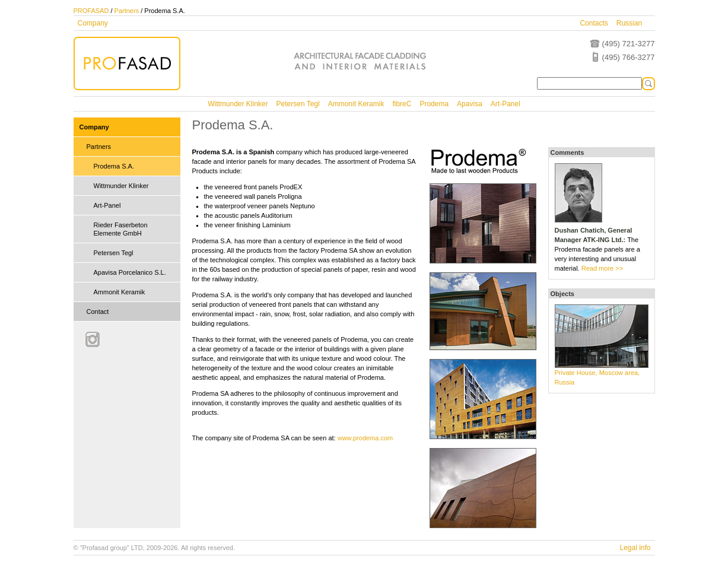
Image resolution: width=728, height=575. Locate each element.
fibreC (402, 104)
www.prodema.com (365, 438)
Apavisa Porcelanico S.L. (130, 272)
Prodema (434, 104)
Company (93, 23)
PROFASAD (91, 11)
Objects (562, 294)
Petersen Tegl (298, 104)
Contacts (594, 23)
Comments (568, 153)
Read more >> (602, 268)
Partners (127, 11)
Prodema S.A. (114, 166)
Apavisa (470, 104)
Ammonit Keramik (356, 104)
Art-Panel (506, 104)
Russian (629, 23)
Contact (98, 312)
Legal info (635, 548)
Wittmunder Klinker (238, 104)
